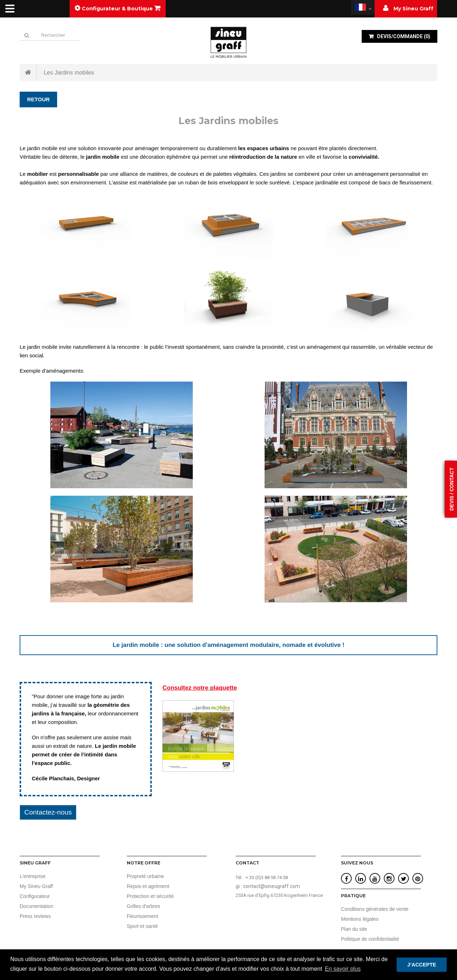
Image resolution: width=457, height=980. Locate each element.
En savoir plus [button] (343, 969)
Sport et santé (142, 926)
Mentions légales (360, 919)
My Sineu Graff (36, 886)
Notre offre (144, 863)
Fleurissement (142, 916)
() (403, 36)
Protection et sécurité (150, 896)
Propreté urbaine (145, 876)
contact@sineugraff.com (272, 886)
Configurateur (35, 896)
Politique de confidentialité (370, 939)
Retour (38, 99)
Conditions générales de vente (375, 909)
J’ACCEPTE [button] (422, 965)
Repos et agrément (148, 886)
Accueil (28, 72)
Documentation (36, 906)
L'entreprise (33, 876)
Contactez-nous (48, 812)
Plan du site (354, 929)
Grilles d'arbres (144, 906)
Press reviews (35, 916)
